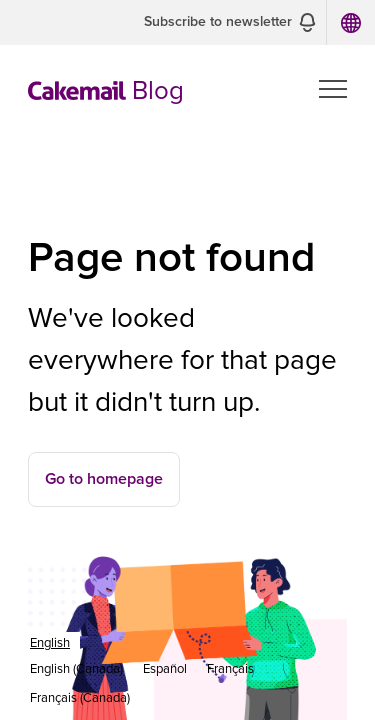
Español (165, 669)
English (50, 643)
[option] (76, 669)
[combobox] (50, 643)
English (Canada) (76, 669)
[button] (230, 22)
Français (230, 669)
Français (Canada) (80, 698)
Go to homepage (104, 479)
